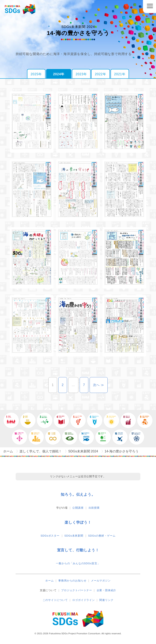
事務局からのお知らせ (72, 581)
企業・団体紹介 (107, 590)
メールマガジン (101, 581)
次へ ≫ (100, 385)
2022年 (101, 74)
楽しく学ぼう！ (78, 522)
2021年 (120, 74)
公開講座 (78, 508)
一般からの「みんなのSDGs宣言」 (78, 563)
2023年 (81, 74)
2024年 (59, 74)
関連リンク (106, 600)
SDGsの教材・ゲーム (102, 536)
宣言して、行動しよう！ (78, 550)
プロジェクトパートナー (77, 590)
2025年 (36, 74)
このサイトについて (55, 600)
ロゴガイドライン (83, 600)
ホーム (49, 581)
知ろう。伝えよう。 (78, 494)
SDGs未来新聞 (74, 536)
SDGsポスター (50, 536)
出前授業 (94, 508)
